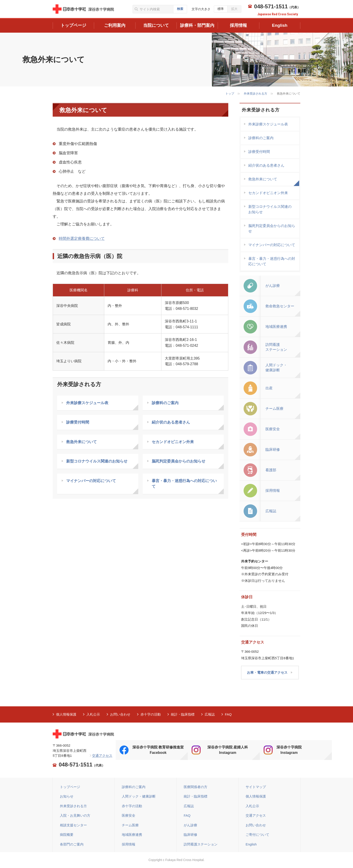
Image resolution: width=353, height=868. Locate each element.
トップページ (70, 787)
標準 (221, 9)
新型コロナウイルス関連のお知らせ (97, 461)
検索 (180, 9)
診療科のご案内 (165, 403)
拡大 (234, 9)
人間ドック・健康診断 (139, 796)
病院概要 (67, 835)
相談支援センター (73, 825)
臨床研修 (190, 835)
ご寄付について (257, 835)
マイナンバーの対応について (91, 481)
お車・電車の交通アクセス (267, 672)
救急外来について (81, 442)
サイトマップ (256, 787)
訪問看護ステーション (201, 844)
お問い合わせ (120, 714)
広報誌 (210, 714)
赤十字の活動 (151, 714)
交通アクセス (102, 756)
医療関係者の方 (196, 787)
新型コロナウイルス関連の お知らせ (270, 209)
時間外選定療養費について (82, 239)
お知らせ (67, 796)
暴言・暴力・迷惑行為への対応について (184, 484)
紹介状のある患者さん (171, 422)
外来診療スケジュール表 (87, 403)
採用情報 (129, 844)
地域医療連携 (132, 835)
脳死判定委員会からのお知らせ (179, 461)
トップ (230, 94)
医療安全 (129, 815)
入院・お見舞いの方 (75, 815)
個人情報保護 (66, 714)
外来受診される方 (256, 94)
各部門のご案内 (72, 844)
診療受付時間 (78, 422)
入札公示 (93, 714)
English (251, 844)
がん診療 (190, 825)
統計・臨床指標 (183, 714)
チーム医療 (130, 825)
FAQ (228, 714)
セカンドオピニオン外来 (173, 442)
